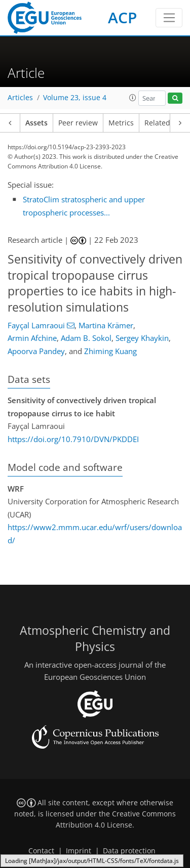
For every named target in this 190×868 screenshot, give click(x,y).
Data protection (129, 851)
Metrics (121, 123)
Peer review (78, 123)
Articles (20, 98)
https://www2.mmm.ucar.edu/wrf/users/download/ (95, 534)
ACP (122, 17)
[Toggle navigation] (169, 18)
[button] (133, 98)
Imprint (79, 851)
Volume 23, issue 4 (75, 98)
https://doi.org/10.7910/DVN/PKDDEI (73, 439)
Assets (36, 123)
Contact (41, 851)
